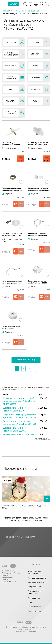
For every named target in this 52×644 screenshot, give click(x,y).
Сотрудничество (35, 587)
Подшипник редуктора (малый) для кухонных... (12, 189)
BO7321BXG (36, 520)
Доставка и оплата (36, 582)
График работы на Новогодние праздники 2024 (24, 507)
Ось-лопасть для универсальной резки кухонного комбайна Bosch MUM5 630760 (19, 401)
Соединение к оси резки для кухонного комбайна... (39, 189)
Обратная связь (35, 607)
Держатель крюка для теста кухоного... (11, 327)
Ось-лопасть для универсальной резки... (12, 144)
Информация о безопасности (35, 572)
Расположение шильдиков (35, 592)
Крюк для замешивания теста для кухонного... (12, 282)
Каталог (13, 4)
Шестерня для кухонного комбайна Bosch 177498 (38, 144)
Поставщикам (34, 598)
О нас (31, 602)
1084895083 (40, 518)
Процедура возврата (37, 578)
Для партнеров (35, 611)
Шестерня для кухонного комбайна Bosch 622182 (12, 234)
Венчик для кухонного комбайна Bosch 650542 (37, 234)
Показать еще (42, 439)
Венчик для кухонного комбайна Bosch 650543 (37, 282)
